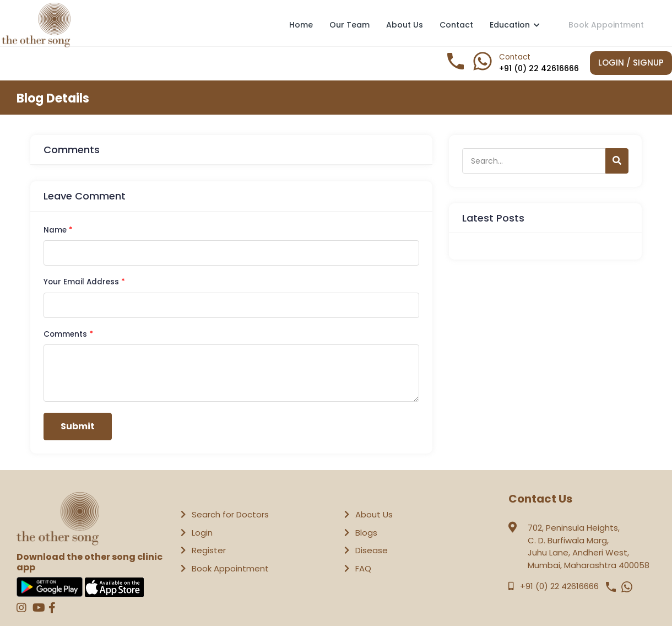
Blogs (366, 533)
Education (515, 25)
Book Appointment (606, 24)
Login (202, 533)
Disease (372, 550)
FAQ (363, 568)
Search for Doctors (230, 514)
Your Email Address (84, 282)
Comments (68, 334)
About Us (405, 25)
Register (209, 550)
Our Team (349, 25)
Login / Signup (631, 63)
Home (301, 25)
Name (58, 230)
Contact (456, 25)
